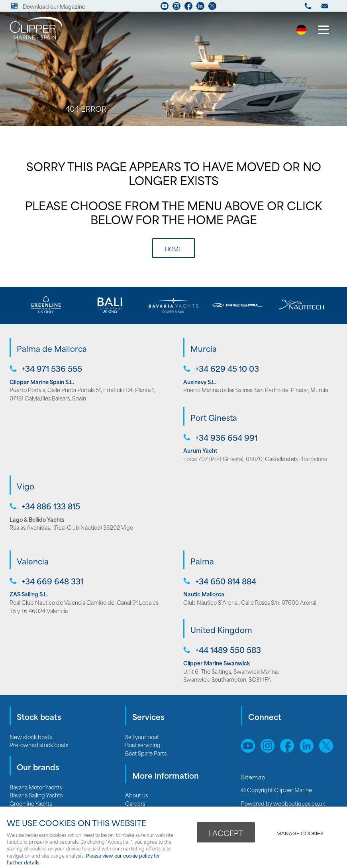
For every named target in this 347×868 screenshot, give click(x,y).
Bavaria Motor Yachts (36, 787)
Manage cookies (300, 833)
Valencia (33, 561)
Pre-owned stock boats (39, 745)
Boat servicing (143, 745)
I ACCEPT (226, 833)
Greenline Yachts (31, 803)
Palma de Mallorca (52, 348)
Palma (202, 561)
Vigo (25, 486)
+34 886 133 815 (51, 506)
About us (136, 795)
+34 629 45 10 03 (227, 368)
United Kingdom (221, 629)
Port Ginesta (214, 417)
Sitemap (254, 777)
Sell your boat (142, 737)
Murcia (204, 348)
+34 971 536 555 (52, 368)
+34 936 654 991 (226, 437)
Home (173, 249)
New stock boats (31, 737)
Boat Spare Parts (146, 753)
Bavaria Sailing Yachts (36, 795)
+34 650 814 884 (226, 581)
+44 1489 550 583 (228, 650)
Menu (321, 31)
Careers (135, 803)
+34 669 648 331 (52, 581)
